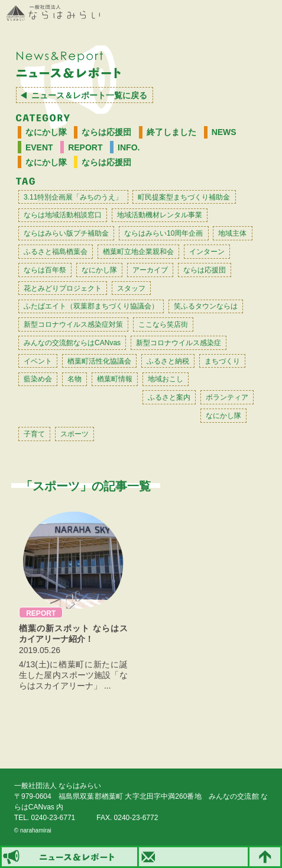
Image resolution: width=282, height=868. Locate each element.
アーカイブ (150, 270)
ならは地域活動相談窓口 (63, 215)
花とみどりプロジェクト (63, 288)
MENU (267, 13)
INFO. (129, 147)
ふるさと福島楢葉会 (56, 252)
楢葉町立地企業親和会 (138, 252)
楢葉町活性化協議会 (99, 361)
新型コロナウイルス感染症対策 (73, 324)
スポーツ (74, 434)
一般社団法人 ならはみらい (53, 13)
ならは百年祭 (45, 270)
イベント (38, 361)
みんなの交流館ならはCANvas (72, 343)
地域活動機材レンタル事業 (160, 215)
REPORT (85, 147)
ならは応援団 (106, 132)
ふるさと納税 (168, 361)
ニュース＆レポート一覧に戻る (89, 95)
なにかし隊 (46, 132)
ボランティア (227, 397)
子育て (34, 434)
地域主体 (232, 233)
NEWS (224, 132)
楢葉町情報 (115, 379)
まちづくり (222, 361)
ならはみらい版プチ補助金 (66, 233)
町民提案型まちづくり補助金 (184, 197)
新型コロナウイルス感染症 (179, 343)
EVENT (39, 147)
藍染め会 (38, 379)
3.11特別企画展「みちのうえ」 (73, 197)
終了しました (171, 132)
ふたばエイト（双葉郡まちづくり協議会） (91, 306)
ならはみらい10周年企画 (163, 233)
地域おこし (166, 379)
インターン (207, 252)
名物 (74, 379)
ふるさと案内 (169, 397)
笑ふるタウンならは (206, 306)
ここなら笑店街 (163, 324)
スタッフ (131, 288)
